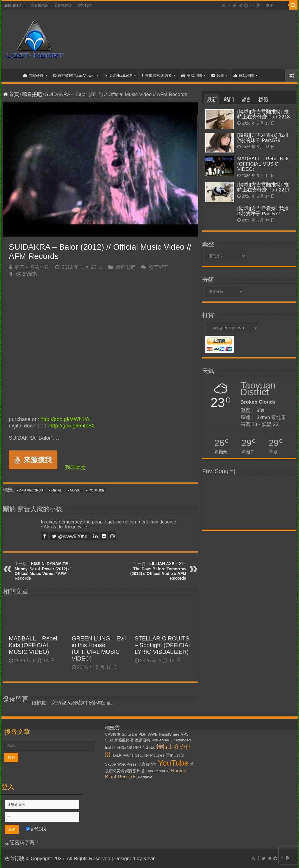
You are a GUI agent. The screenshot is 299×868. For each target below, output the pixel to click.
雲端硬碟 (33, 76)
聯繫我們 (85, 5)
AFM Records (31, 490)
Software (130, 734)
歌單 (218, 76)
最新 (212, 100)
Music (75, 490)
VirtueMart (160, 740)
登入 (66, 703)
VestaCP (162, 771)
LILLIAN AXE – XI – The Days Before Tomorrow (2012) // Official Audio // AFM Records (158, 571)
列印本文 (75, 468)
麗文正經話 (175, 755)
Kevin (149, 859)
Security (142, 755)
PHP (137, 747)
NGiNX (148, 747)
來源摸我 (33, 460)
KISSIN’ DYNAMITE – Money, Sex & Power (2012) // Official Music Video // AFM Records (43, 571)
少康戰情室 (147, 764)
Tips (149, 771)
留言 (246, 100)
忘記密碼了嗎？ (22, 843)
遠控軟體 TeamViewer (74, 76)
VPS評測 (124, 747)
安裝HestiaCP (118, 76)
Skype (110, 764)
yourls (128, 755)
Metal (57, 490)
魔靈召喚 (143, 740)
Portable (145, 777)
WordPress (127, 764)
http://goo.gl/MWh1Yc (66, 419)
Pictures (157, 755)
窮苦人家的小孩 (32, 267)
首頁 (12, 75)
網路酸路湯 (124, 740)
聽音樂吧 (32, 94)
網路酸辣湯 (135, 771)
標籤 (263, 100)
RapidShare (169, 734)
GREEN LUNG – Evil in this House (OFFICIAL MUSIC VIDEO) (99, 648)
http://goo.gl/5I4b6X (72, 426)
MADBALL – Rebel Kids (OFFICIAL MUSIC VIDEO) (33, 645)
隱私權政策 (40, 5)
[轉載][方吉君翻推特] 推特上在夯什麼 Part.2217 (263, 187)
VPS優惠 (113, 734)
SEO (109, 740)
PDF (142, 734)
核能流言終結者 (157, 76)
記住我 (36, 829)
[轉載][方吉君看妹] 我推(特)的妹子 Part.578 (263, 138)
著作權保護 (63, 5)
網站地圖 (244, 76)
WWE (153, 734)
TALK (117, 755)
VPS (185, 734)
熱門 (229, 100)
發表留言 (158, 267)
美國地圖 (191, 76)
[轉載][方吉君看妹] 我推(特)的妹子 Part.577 (263, 211)
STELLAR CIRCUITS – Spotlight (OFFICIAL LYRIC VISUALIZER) (163, 645)
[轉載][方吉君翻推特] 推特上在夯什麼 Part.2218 (263, 114)
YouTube (97, 490)
